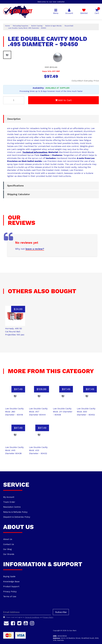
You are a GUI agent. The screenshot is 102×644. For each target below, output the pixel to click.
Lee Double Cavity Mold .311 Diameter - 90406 (63, 412)
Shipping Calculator (19, 194)
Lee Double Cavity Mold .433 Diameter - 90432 (38, 450)
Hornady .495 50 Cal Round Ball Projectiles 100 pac (15, 332)
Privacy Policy (10, 592)
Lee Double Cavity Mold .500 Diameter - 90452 (86, 412)
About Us (8, 539)
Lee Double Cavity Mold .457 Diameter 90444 (38, 412)
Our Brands (9, 554)
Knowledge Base (11, 582)
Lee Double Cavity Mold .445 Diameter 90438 (14, 450)
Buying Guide (9, 576)
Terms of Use (10, 596)
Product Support (11, 586)
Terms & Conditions (32, 617)
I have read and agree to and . (28, 617)
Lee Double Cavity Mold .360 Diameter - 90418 (14, 412)
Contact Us (9, 544)
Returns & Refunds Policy (15, 512)
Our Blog (7, 549)
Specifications (15, 186)
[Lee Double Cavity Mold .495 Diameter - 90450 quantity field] (14, 100)
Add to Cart (63, 100)
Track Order (9, 502)
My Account (9, 497)
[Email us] (6, 623)
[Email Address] (27, 612)
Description (14, 119)
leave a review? (35, 249)
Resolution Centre (12, 507)
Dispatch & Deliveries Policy (17, 517)
